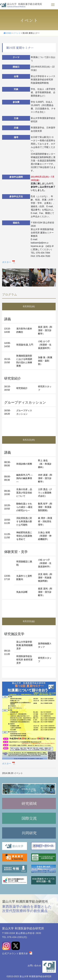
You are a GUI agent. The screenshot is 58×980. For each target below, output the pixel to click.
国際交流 (29, 818)
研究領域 (29, 803)
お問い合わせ (34, 966)
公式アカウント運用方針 (15, 954)
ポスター (7, 262)
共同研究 (29, 833)
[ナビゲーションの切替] (53, 5)
